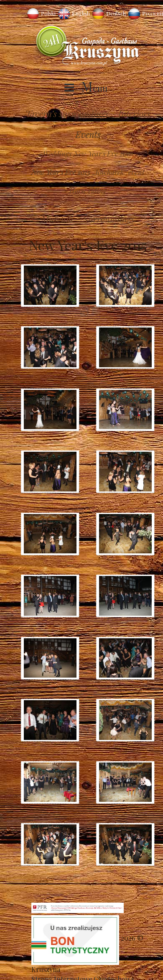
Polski (48, 13)
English (81, 13)
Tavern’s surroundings (67, 113)
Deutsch (116, 13)
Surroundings (109, 219)
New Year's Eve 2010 (103, 154)
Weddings (57, 154)
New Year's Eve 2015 (61, 172)
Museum (57, 219)
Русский (153, 13)
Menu (94, 88)
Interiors (134, 113)
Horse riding (88, 190)
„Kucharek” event (118, 172)
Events (88, 134)
